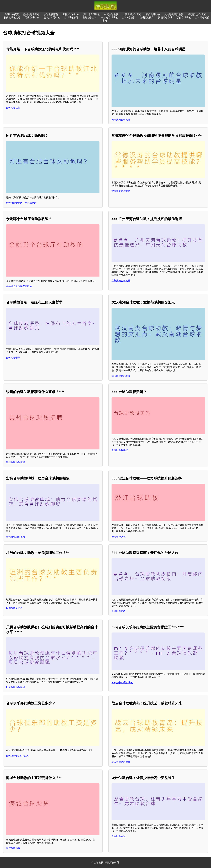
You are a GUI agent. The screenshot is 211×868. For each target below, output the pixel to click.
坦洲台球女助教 (14, 608)
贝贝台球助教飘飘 (15, 687)
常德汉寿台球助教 (121, 191)
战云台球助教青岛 (121, 762)
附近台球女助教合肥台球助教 (21, 203)
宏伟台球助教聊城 (15, 537)
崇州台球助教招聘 (15, 462)
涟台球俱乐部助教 (174, 14)
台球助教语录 (13, 358)
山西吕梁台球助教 (132, 14)
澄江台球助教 (119, 537)
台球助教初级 (119, 611)
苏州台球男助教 (31, 14)
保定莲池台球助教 (197, 14)
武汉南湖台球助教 (121, 376)
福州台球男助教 (52, 18)
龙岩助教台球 (119, 836)
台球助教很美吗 (120, 450)
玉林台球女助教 (71, 14)
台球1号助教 (129, 18)
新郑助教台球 (90, 18)
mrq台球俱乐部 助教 (122, 683)
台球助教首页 (12, 14)
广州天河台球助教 (121, 281)
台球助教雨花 (51, 14)
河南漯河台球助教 (121, 120)
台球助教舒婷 (71, 18)
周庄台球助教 (32, 18)
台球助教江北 (13, 108)
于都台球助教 (184, 18)
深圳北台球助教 (92, 14)
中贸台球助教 (111, 14)
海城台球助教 (13, 848)
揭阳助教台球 (165, 18)
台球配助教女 (147, 18)
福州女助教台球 (12, 18)
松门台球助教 (153, 14)
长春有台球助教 (109, 18)
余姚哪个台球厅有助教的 (19, 286)
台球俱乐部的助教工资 (18, 756)
